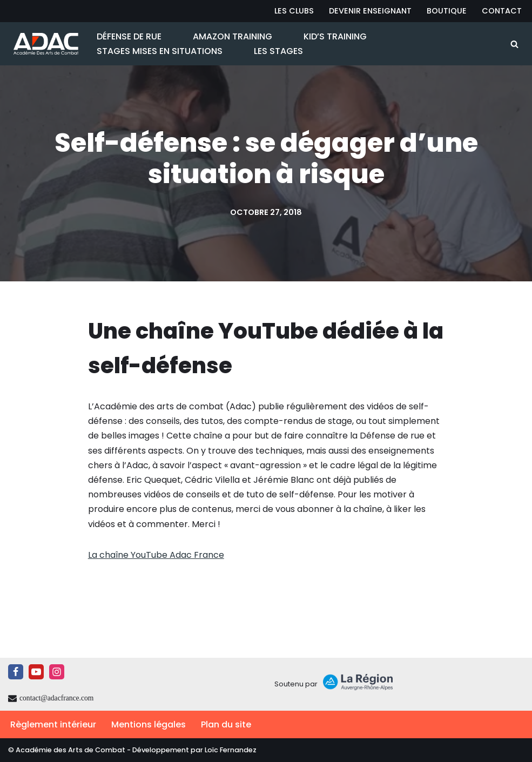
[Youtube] (36, 672)
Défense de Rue (129, 36)
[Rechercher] (514, 44)
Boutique (447, 11)
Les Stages (278, 51)
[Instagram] (57, 672)
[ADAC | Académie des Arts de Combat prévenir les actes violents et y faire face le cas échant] (43, 44)
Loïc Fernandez (231, 750)
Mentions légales (149, 724)
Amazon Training (233, 36)
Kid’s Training (335, 36)
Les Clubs (294, 11)
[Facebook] (16, 672)
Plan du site (226, 724)
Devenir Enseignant (370, 11)
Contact (502, 11)
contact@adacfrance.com (56, 698)
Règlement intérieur (53, 724)
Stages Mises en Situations (160, 51)
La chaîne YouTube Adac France (156, 555)
